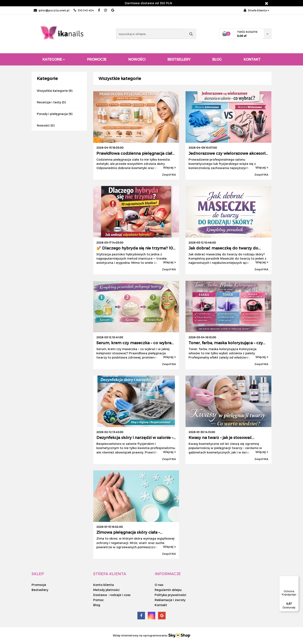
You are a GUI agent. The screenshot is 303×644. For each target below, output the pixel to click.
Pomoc (98, 600)
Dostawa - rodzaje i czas (112, 595)
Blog (217, 59)
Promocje (97, 59)
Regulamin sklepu (168, 590)
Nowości (137, 59)
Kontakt (252, 59)
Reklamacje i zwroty (170, 600)
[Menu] (296, 578)
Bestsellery (179, 59)
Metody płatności (106, 590)
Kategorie (54, 59)
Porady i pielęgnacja (52, 114)
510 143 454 (84, 10)
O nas (159, 585)
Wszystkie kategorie (52, 91)
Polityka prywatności (170, 595)
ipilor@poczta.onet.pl (52, 10)
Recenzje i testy (49, 102)
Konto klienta (104, 585)
